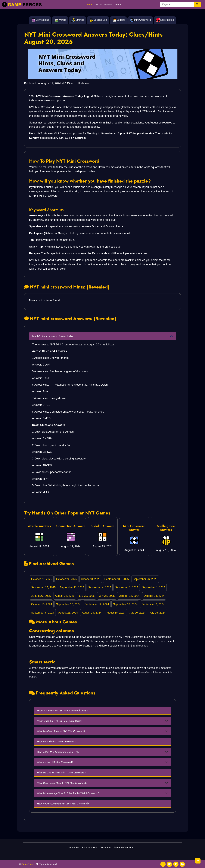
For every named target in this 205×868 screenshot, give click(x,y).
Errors (99, 5)
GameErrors (28, 864)
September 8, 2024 (43, 613)
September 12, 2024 (97, 604)
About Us (74, 848)
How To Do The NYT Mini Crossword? (56, 742)
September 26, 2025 (145, 579)
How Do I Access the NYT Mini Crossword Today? (62, 711)
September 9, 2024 (153, 604)
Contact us (105, 848)
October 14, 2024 (154, 596)
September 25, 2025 (43, 587)
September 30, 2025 (117, 579)
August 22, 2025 (65, 596)
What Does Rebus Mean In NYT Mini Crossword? (62, 783)
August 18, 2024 (115, 613)
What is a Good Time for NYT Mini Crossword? (61, 731)
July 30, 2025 (87, 596)
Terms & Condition (124, 848)
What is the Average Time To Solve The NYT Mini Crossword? (68, 793)
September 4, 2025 (100, 587)
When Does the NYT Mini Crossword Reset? (60, 721)
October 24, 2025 (66, 579)
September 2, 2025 (127, 587)
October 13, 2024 (42, 604)
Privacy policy (89, 848)
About (118, 5)
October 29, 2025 (42, 579)
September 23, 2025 (72, 587)
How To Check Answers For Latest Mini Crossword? (63, 804)
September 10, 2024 (125, 604)
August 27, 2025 (41, 596)
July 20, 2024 (137, 613)
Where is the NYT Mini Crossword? (55, 762)
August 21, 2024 (68, 613)
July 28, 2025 (107, 596)
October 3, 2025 (91, 579)
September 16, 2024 (68, 604)
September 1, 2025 (154, 587)
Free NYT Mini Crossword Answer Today (53, 336)
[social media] (163, 864)
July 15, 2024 (157, 613)
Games (108, 5)
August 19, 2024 (92, 613)
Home (90, 5)
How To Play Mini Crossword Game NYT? (58, 752)
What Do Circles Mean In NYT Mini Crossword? (61, 773)
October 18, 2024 (129, 596)
